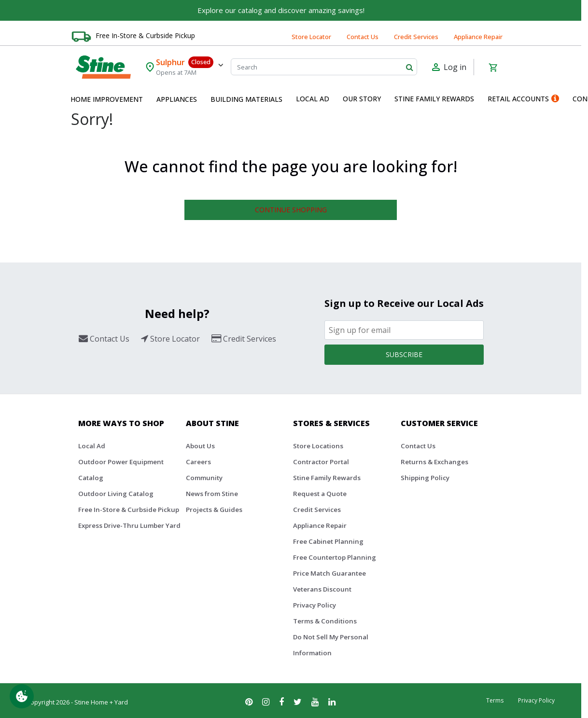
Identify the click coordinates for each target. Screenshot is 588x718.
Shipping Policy (425, 478)
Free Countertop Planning (335, 557)
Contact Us (363, 37)
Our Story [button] (362, 99)
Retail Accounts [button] (523, 99)
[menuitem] (107, 99)
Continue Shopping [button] (291, 210)
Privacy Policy (315, 605)
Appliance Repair (478, 37)
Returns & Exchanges (434, 462)
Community (204, 478)
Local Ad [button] (313, 99)
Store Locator (311, 37)
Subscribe (404, 354)
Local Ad (92, 446)
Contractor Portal (321, 462)
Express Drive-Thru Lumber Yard (129, 525)
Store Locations (318, 446)
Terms (495, 700)
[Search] (324, 67)
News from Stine (212, 494)
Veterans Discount (322, 589)
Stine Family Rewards (327, 478)
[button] (107, 99)
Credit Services (416, 37)
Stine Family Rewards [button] (434, 99)
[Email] (404, 330)
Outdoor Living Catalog (116, 494)
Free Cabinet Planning (328, 541)
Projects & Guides (214, 510)
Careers (198, 462)
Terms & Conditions (325, 621)
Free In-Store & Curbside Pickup (145, 35)
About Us (200, 446)
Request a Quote (320, 494)
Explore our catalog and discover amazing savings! (281, 10)
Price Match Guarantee (329, 573)
